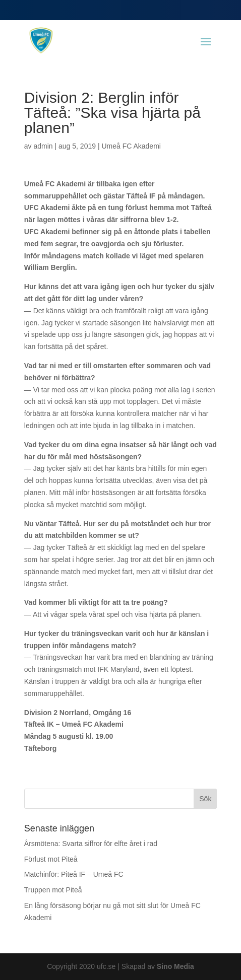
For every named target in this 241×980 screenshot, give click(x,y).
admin (43, 146)
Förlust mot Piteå (51, 859)
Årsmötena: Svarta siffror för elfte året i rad (91, 844)
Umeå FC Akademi (131, 146)
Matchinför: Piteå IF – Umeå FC (74, 874)
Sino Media (175, 966)
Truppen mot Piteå (53, 890)
